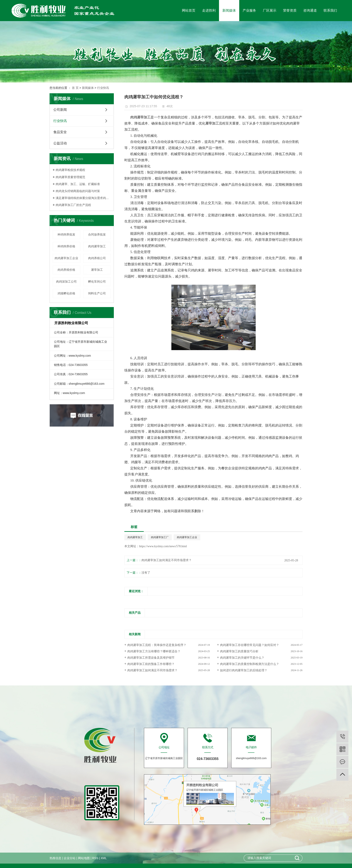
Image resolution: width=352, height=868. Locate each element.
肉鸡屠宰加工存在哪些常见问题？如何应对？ (250, 645)
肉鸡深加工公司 (66, 282)
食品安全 (60, 132)
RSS (95, 858)
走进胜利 (209, 10)
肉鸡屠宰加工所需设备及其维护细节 (151, 658)
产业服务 (249, 10)
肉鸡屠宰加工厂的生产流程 (73, 205)
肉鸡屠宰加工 (97, 246)
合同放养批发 (97, 234)
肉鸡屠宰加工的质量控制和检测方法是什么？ (250, 664)
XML (104, 858)
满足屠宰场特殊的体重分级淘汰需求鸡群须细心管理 (83, 198)
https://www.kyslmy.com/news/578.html (163, 546)
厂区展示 (270, 10)
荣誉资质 (290, 10)
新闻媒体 (229, 10)
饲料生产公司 (97, 293)
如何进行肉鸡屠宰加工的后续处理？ (244, 670)
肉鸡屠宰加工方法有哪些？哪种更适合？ (154, 651)
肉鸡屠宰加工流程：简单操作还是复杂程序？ (157, 645)
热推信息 (55, 858)
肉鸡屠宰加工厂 (160, 537)
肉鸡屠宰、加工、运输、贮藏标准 (78, 184)
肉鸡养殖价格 (66, 270)
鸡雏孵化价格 (66, 293)
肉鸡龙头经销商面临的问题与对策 (78, 191)
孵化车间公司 (97, 282)
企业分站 (70, 858)
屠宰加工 (97, 270)
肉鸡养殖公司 (97, 258)
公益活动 (60, 143)
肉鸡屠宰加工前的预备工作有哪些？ (151, 664)
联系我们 (330, 10)
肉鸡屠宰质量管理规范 (70, 177)
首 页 (75, 88)
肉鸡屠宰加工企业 (66, 258)
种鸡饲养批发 (66, 234)
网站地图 (84, 858)
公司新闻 (60, 110)
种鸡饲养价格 (66, 246)
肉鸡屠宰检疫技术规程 (70, 170)
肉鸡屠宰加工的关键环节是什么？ (242, 658)
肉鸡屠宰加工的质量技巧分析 (239, 651)
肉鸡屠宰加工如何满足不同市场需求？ (167, 560)
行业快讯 (103, 88)
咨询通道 (310, 10)
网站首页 (189, 10)
